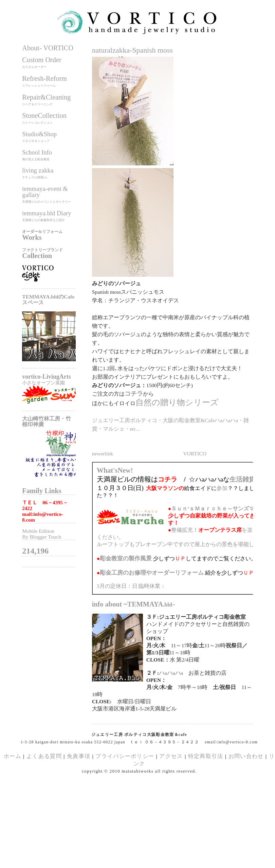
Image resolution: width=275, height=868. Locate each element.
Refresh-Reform (44, 78)
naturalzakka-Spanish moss (132, 50)
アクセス (171, 756)
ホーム (13, 756)
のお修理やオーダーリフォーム (152, 573)
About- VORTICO (48, 48)
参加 (222, 488)
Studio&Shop (39, 134)
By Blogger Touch (42, 537)
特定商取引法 (207, 756)
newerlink (103, 454)
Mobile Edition (38, 531)
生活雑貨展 (246, 479)
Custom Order (42, 60)
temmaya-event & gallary (45, 192)
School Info (37, 152)
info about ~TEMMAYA (134, 604)
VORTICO (195, 454)
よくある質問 (44, 756)
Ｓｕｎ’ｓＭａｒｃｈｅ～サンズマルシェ (221, 509)
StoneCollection (44, 115)
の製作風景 (126, 558)
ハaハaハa (171, 673)
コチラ (134, 394)
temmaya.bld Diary (47, 213)
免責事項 (79, 756)
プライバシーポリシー (125, 756)
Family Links (42, 491)
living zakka (38, 170)
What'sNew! (115, 470)
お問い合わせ (246, 756)
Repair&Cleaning (46, 97)
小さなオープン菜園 (43, 383)
